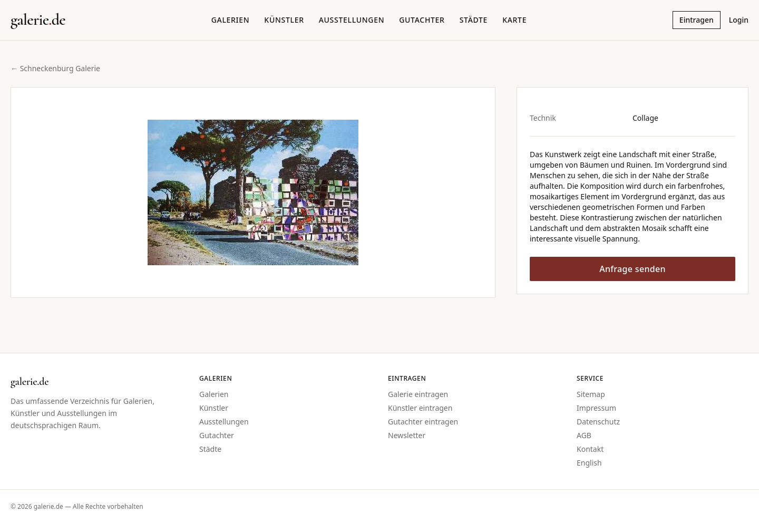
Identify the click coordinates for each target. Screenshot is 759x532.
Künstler (284, 20)
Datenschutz (598, 422)
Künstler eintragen (420, 408)
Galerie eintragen (418, 394)
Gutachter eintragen (423, 422)
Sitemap (591, 394)
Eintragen (697, 20)
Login (739, 20)
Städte (474, 20)
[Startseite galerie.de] (38, 20)
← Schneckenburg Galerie (55, 68)
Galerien (231, 20)
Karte (514, 20)
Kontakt (590, 449)
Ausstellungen (352, 20)
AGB (584, 435)
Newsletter (407, 435)
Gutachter (422, 20)
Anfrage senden (632, 269)
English (589, 463)
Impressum (596, 408)
